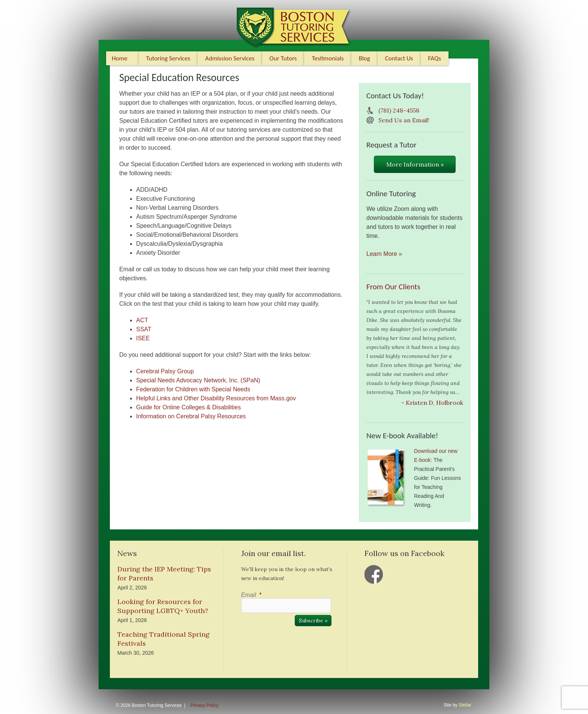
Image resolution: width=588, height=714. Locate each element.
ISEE (143, 338)
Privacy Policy (205, 705)
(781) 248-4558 (399, 110)
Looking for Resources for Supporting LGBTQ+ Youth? (163, 606)
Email (251, 595)
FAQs (435, 58)
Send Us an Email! (404, 120)
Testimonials (328, 58)
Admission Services (230, 58)
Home (120, 58)
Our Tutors (283, 58)
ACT (142, 320)
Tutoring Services (168, 58)
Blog (364, 58)
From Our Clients (393, 287)
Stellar (465, 705)
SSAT (144, 329)
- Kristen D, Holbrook (432, 403)
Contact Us (399, 58)
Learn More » (384, 254)
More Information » (415, 164)
